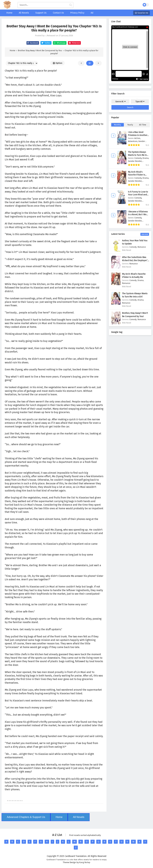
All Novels (79, 817)
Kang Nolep (85, 862)
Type (140, 101)
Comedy (133, 247)
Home (59, 817)
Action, (137, 138)
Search (130, 107)
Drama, (146, 158)
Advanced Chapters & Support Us (26, 817)
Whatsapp (59, 43)
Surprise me (142, 13)
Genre (120, 101)
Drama (141, 280)
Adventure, (133, 141)
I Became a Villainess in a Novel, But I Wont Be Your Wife (138, 215)
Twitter (46, 43)
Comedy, (138, 158)
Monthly (117, 125)
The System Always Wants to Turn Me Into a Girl (138, 155)
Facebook (32, 43)
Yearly (130, 125)
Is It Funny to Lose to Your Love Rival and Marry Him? (138, 195)
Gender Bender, (135, 161)
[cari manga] (71, 5)
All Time (143, 125)
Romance (142, 247)
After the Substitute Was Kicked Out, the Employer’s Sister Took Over (135, 261)
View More (145, 234)
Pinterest (74, 43)
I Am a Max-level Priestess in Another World (138, 135)
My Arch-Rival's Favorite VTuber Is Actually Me (137, 175)
